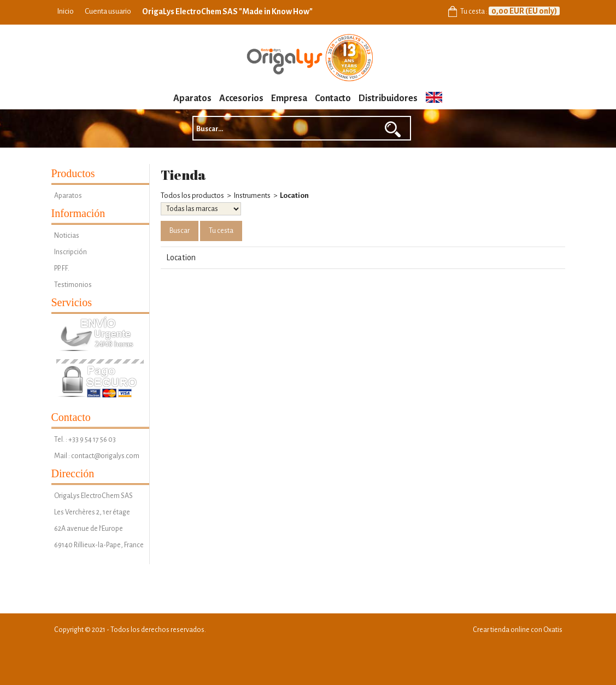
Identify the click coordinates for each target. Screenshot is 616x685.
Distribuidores (388, 98)
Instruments (252, 195)
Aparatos (192, 98)
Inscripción (71, 252)
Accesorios (241, 98)
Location (294, 195)
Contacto (333, 98)
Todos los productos (192, 195)
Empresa (289, 98)
